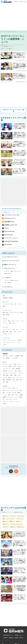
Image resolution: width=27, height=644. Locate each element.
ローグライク (10, 397)
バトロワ (11, 401)
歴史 (4, 375)
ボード (18, 329)
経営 (7, 313)
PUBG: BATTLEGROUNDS (11, 241)
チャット (13, 342)
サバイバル (20, 378)
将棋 (11, 332)
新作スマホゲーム (15, 280)
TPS (15, 304)
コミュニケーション (12, 340)
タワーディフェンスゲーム (16, 524)
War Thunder (8, 245)
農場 (17, 380)
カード (4, 329)
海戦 (7, 382)
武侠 (4, 382)
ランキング (7, 271)
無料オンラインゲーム (9, 265)
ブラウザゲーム (7, 287)
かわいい (11, 364)
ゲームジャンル (7, 292)
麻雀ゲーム (13, 527)
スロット (10, 334)
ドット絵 (5, 366)
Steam (6, 273)
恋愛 (15, 364)
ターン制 (14, 393)
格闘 (4, 306)
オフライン (16, 399)
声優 (13, 369)
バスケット (5, 323)
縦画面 (21, 395)
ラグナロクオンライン (10, 218)
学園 (15, 375)
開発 (22, 356)
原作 (15, 366)
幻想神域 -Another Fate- (11, 225)
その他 (4, 344)
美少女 (20, 371)
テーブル (5, 327)
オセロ (15, 332)
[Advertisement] (13, 17)
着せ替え (20, 340)
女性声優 (5, 371)
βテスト (12, 356)
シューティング (6, 304)
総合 (6, 212)
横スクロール (6, 390)
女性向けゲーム (21, 527)
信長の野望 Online (9, 222)
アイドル (5, 378)
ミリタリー (21, 373)
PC (13, 212)
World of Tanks (9, 235)
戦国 (7, 375)
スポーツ (5, 319)
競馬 (10, 323)
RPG (4, 296)
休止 (4, 358)
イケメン (14, 378)
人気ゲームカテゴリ (9, 253)
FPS (12, 304)
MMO (21, 397)
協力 (4, 393)
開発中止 (8, 358)
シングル (5, 395)
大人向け (19, 366)
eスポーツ (5, 364)
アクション (6, 302)
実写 (16, 371)
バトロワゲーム (20, 519)
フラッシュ (17, 401)
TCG (14, 329)
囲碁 (7, 332)
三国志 (11, 375)
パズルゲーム (6, 527)
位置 (13, 395)
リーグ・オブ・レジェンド (11, 238)
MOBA (8, 315)
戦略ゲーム (5, 521)
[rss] (16, 471)
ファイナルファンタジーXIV (12, 215)
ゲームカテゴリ (7, 350)
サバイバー (5, 401)
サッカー (5, 321)
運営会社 (21, 638)
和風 (4, 380)
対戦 (21, 390)
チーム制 (8, 393)
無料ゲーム (5, 516)
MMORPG (5, 298)
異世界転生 (9, 380)
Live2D (4, 404)
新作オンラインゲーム (16, 271)
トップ (2, 32)
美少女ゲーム (6, 524)
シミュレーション (7, 310)
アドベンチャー (6, 342)
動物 (9, 378)
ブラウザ (9, 388)
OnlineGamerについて (8, 635)
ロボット (15, 373)
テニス (22, 321)
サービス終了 (15, 358)
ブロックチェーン (7, 369)
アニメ (19, 364)
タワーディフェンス (14, 313)
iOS (5, 283)
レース (18, 321)
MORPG (11, 298)
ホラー (19, 375)
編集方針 (6, 638)
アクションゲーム (10, 519)
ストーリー (11, 371)
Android (9, 283)
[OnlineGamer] (13, 632)
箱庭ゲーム (12, 521)
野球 (9, 321)
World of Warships (10, 231)
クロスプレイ (9, 399)
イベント (3, 81)
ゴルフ (13, 321)
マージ (16, 397)
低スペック (15, 388)
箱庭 (4, 315)
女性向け (10, 366)
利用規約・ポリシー (19, 635)
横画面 (4, 397)
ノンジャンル (6, 338)
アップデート (9, 81)
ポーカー (9, 329)
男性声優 (18, 369)
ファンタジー (6, 373)
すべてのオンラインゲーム (10, 257)
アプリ (4, 388)
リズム (4, 340)
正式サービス (6, 356)
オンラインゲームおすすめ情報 (13, 509)
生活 (21, 380)
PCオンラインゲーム (8, 268)
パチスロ (5, 334)
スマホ (21, 212)
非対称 (19, 393)
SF (11, 373)
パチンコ (20, 332)
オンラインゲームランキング (11, 209)
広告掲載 (16, 638)
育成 (21, 313)
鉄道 (14, 380)
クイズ (18, 342)
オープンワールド (14, 390)
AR (3, 399)
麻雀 (4, 332)
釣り (14, 323)
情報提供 (11, 638)
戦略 (4, 313)
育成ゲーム (19, 521)
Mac (10, 273)
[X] (11, 471)
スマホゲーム (7, 278)
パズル (22, 329)
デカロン (7, 228)
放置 (9, 395)
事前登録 (17, 356)
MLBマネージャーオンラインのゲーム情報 (13, 110)
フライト (20, 304)
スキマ (17, 395)
